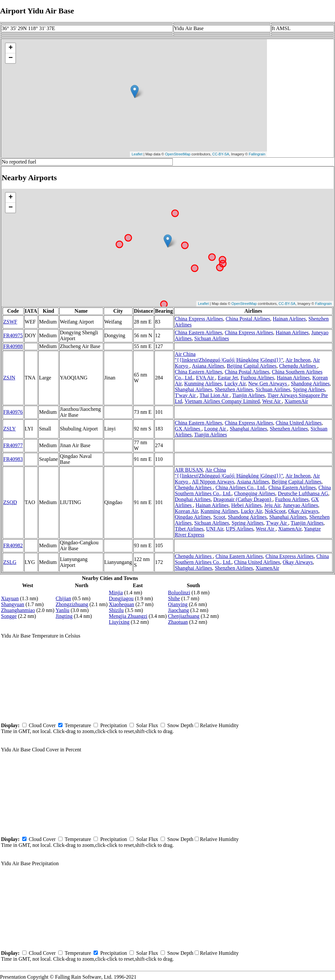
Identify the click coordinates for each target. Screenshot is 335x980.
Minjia (116, 593)
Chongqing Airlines (255, 493)
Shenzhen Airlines (234, 389)
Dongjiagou (121, 598)
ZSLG (10, 562)
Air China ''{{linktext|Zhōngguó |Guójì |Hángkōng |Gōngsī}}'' (229, 357)
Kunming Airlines (203, 384)
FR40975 (13, 335)
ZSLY (9, 429)
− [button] (11, 58)
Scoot (219, 517)
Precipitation (114, 725)
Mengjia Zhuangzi (128, 616)
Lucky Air (235, 384)
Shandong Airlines (310, 384)
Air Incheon (298, 360)
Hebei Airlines (247, 505)
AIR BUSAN (189, 470)
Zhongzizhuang (72, 604)
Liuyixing (119, 622)
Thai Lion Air (215, 395)
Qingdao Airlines (193, 517)
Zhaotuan (178, 622)
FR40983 (13, 459)
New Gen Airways (268, 384)
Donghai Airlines (193, 499)
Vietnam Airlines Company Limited (222, 401)
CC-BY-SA (221, 154)
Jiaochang (179, 610)
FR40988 (13, 346)
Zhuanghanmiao (18, 610)
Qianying (178, 604)
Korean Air (186, 511)
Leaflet (137, 154)
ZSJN (9, 378)
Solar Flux (147, 725)
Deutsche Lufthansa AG (303, 493)
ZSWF (10, 322)
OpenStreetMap (178, 154)
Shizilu (116, 610)
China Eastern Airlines (198, 332)
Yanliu (62, 610)
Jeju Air (273, 505)
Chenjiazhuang (184, 616)
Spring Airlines (309, 389)
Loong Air (216, 429)
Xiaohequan (122, 604)
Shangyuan (13, 604)
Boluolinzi (179, 593)
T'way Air (186, 395)
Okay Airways (303, 511)
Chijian (63, 598)
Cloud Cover (42, 725)
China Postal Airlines (248, 319)
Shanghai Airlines (193, 389)
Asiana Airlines (208, 366)
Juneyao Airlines (300, 505)
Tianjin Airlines (248, 395)
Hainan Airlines (289, 319)
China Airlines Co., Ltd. (241, 488)
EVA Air (205, 378)
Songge (9, 616)
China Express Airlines (199, 319)
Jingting (64, 616)
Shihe (174, 598)
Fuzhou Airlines (257, 378)
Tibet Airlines (189, 529)
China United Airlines (299, 423)
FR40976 (13, 412)
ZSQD (10, 502)
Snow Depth (180, 725)
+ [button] (11, 48)
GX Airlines (188, 429)
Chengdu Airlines (298, 366)
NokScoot (275, 511)
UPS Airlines (239, 529)
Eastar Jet (228, 378)
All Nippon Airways (213, 482)
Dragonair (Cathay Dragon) (243, 499)
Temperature (78, 725)
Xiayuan (10, 598)
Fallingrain (257, 154)
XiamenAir (296, 401)
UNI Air (215, 529)
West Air (272, 401)
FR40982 (13, 545)
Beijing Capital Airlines (252, 366)
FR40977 (13, 445)
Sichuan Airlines (212, 338)
